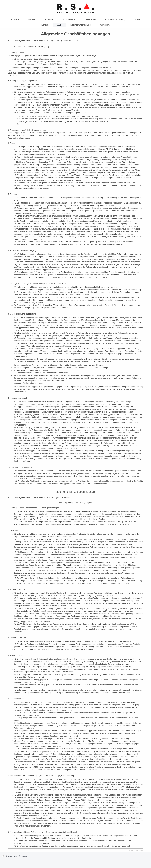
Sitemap (23, 856)
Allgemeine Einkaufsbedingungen (75, 492)
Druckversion (10, 856)
